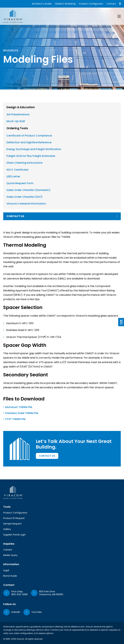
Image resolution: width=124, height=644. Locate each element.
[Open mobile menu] (119, 16)
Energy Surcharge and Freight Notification (34, 149)
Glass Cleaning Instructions (25, 163)
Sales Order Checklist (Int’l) (24, 197)
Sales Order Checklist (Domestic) (28, 190)
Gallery (7, 529)
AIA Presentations (18, 114)
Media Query (10, 555)
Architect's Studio (42, 4)
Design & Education (21, 107)
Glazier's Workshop (65, 4)
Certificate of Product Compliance (29, 136)
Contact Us (47, 456)
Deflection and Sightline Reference (29, 142)
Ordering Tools (17, 128)
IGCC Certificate (17, 170)
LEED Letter (13, 176)
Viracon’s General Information (26, 204)
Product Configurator (91, 4)
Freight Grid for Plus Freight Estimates (31, 156)
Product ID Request (14, 518)
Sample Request (12, 524)
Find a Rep (17, 592)
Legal (6, 570)
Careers (8, 550)
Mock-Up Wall (16, 121)
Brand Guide (10, 576)
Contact (111, 4)
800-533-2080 (20, 594)
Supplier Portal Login (14, 535)
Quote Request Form (20, 183)
